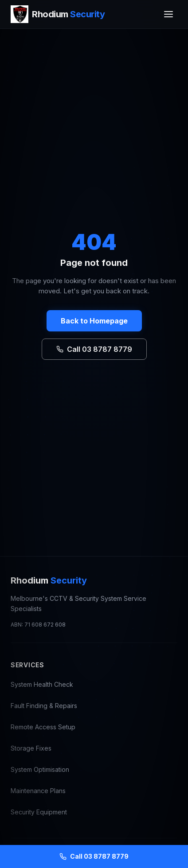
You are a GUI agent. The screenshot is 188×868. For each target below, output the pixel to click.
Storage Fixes (31, 748)
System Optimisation (40, 769)
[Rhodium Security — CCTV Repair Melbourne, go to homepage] (58, 14)
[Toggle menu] (168, 14)
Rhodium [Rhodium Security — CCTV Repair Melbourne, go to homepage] (49, 580)
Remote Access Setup (43, 727)
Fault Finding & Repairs (44, 706)
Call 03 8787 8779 (94, 349)
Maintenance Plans (38, 791)
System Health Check (42, 684)
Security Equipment (39, 812)
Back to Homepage (94, 321)
